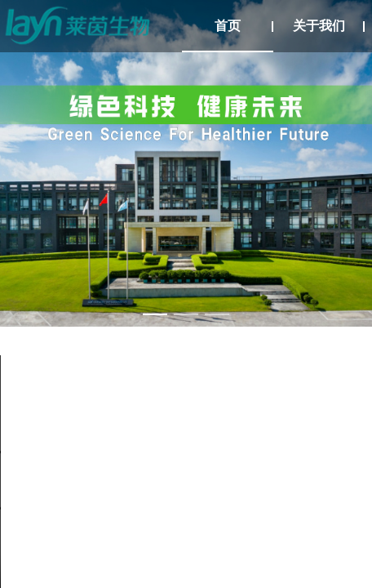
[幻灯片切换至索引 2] (186, 314)
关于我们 (319, 26)
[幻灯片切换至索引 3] (217, 314)
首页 (228, 26)
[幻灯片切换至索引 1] (155, 314)
